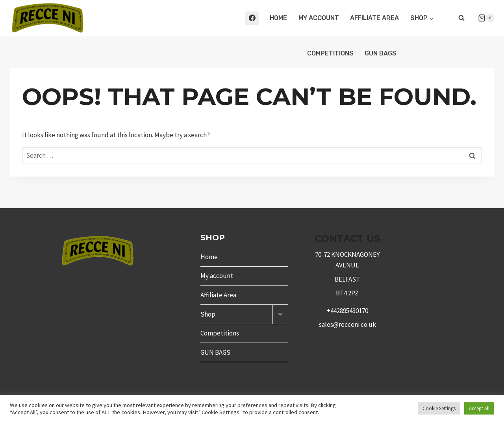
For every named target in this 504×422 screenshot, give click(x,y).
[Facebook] (252, 18)
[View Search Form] (461, 18)
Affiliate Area (374, 18)
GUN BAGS (381, 53)
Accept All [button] (479, 408)
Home (278, 18)
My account (319, 18)
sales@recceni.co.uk (347, 324)
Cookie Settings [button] (439, 408)
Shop (208, 314)
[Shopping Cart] (483, 18)
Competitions (330, 53)
